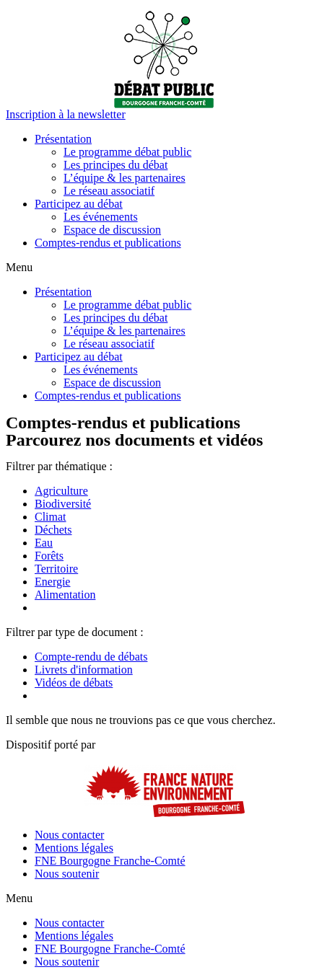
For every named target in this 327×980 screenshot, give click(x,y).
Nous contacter (69, 835)
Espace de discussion (112, 230)
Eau (44, 543)
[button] (66, 114)
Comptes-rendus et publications (108, 243)
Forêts (49, 556)
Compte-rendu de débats (91, 657)
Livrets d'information (84, 670)
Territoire (56, 569)
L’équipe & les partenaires (125, 178)
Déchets (53, 530)
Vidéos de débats (74, 683)
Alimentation (65, 595)
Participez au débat (79, 204)
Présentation (63, 139)
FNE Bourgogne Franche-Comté (110, 861)
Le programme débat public (127, 152)
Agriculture (61, 491)
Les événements (101, 217)
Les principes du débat (115, 165)
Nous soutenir (67, 874)
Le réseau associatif (109, 191)
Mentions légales (74, 848)
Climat (51, 517)
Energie (52, 582)
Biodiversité (63, 504)
